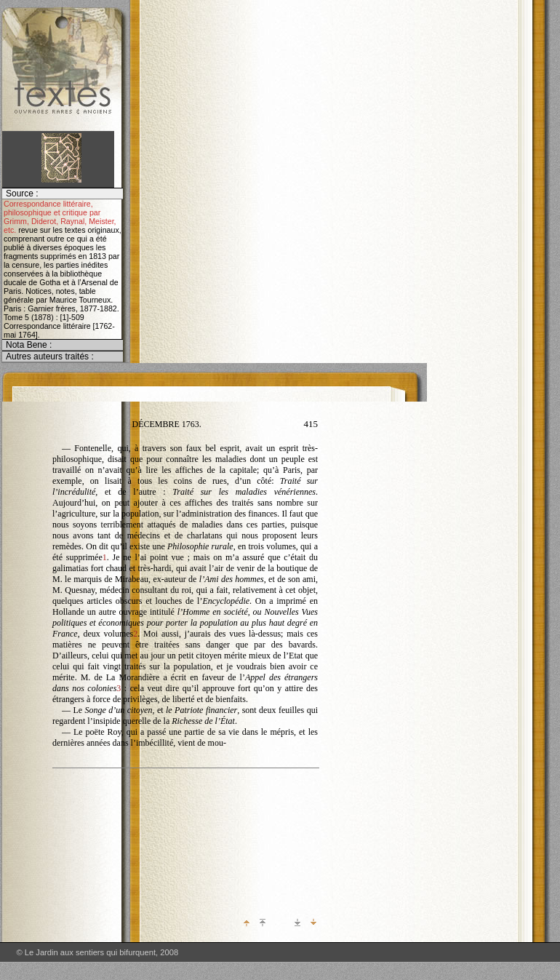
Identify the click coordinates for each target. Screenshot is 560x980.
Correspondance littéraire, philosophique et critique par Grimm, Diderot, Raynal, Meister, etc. (60, 217)
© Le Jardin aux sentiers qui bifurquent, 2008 (97, 952)
